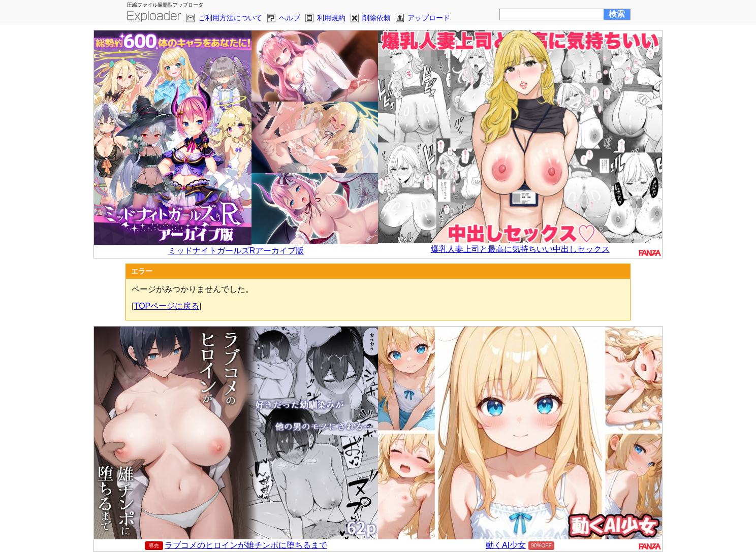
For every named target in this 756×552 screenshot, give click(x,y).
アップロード (429, 18)
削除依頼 (376, 18)
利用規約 (331, 18)
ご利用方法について (230, 18)
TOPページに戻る (167, 306)
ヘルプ (290, 18)
